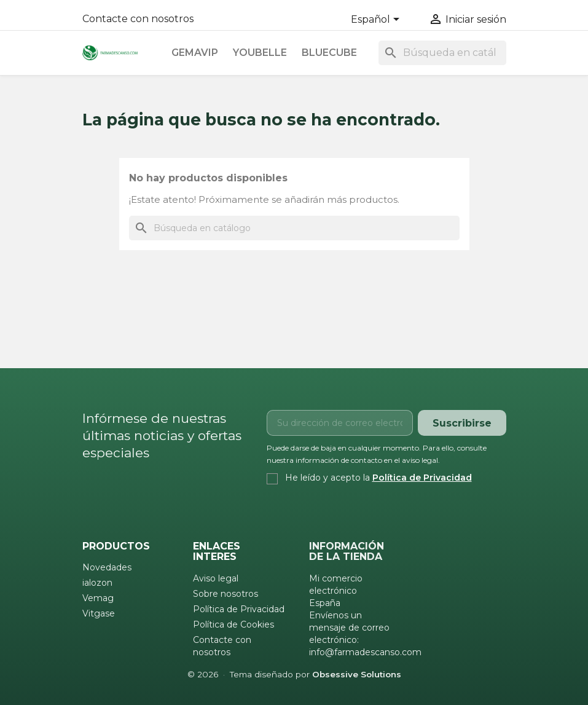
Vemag (98, 598)
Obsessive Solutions (357, 674)
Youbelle (260, 53)
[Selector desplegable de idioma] (377, 20)
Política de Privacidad (422, 478)
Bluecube (329, 53)
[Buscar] (442, 53)
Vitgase (99, 613)
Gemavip (195, 53)
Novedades (107, 567)
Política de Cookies (233, 624)
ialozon (97, 583)
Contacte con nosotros (138, 19)
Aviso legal (216, 578)
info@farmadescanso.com (365, 652)
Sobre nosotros (225, 594)
